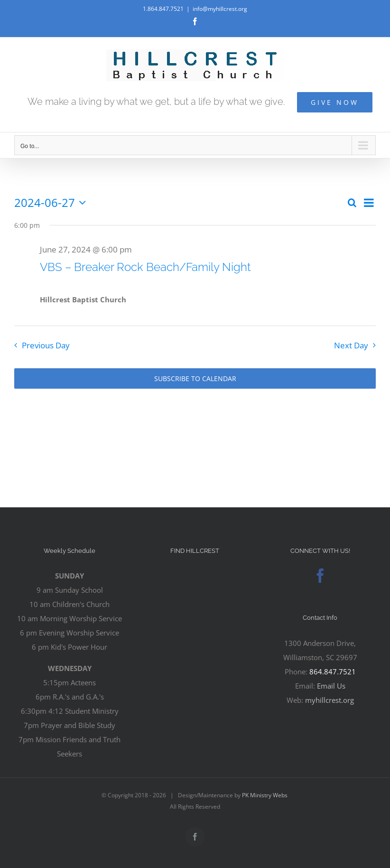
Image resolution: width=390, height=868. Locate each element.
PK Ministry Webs (265, 795)
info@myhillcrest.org (220, 9)
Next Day (351, 345)
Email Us (331, 686)
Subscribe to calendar (195, 378)
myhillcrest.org (330, 700)
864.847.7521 (333, 672)
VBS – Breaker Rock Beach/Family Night (145, 267)
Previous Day (46, 345)
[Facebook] (320, 576)
